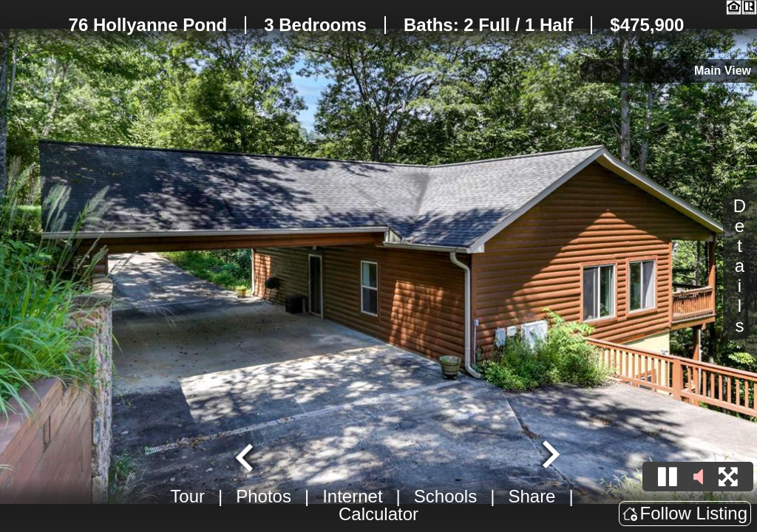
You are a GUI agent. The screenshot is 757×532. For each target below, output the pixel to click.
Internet (352, 496)
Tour (187, 496)
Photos (264, 496)
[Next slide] (549, 456)
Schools (445, 496)
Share (532, 496)
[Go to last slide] (246, 456)
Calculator (378, 514)
